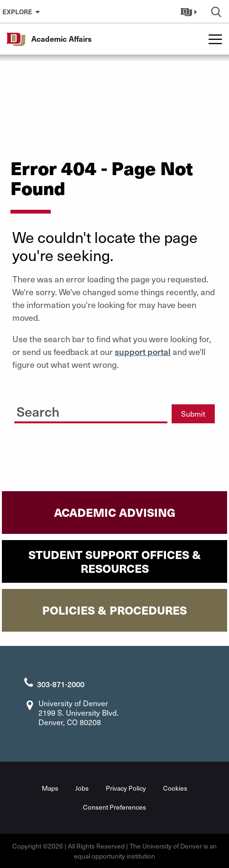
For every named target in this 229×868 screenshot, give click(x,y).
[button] (190, 11)
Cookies (175, 788)
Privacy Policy (126, 788)
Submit (193, 414)
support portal (143, 351)
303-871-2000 (61, 684)
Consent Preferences (114, 807)
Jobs (82, 788)
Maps (50, 788)
